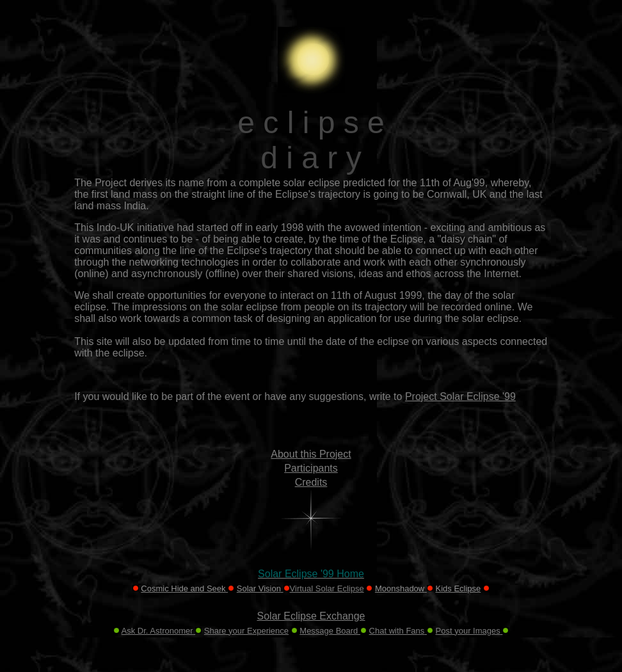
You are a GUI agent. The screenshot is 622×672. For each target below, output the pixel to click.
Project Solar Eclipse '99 (460, 396)
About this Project (311, 454)
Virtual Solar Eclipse (327, 588)
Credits (311, 482)
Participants (311, 468)
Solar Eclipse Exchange (311, 616)
